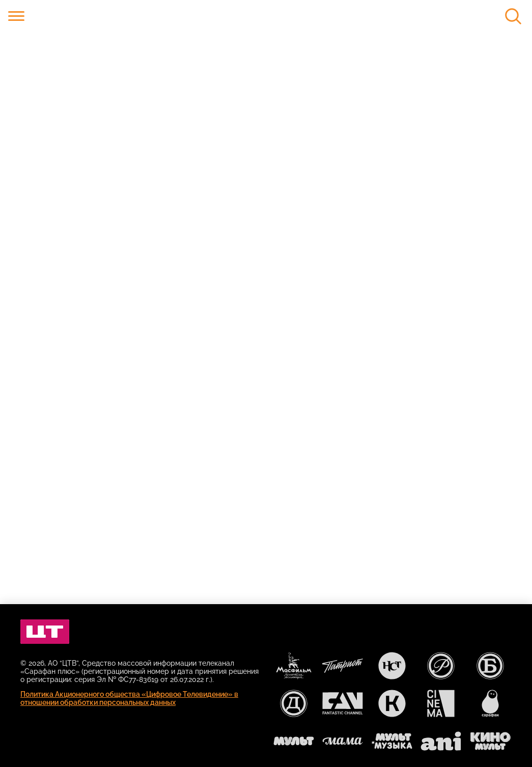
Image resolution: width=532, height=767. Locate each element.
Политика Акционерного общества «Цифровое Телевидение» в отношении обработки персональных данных (129, 698)
